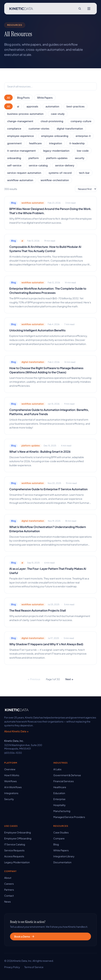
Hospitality (59, 805)
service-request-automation (24, 173)
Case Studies (61, 832)
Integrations (11, 793)
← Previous (34, 679)
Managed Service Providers (69, 817)
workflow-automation (20, 180)
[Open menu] (89, 9)
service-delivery (65, 165)
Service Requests (14, 850)
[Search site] (80, 9)
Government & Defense (67, 775)
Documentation (62, 862)
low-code (83, 151)
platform (34, 158)
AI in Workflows (13, 787)
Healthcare (60, 787)
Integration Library (64, 856)
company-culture (81, 121)
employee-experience (20, 136)
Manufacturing (62, 811)
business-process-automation (25, 114)
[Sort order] (86, 189)
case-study (58, 114)
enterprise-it (83, 136)
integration (56, 143)
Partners (9, 890)
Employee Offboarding (18, 838)
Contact (9, 896)
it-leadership (77, 143)
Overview (10, 769)
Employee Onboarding (18, 832)
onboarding (14, 158)
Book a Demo (24, 936)
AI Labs (57, 769)
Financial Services (64, 781)
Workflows (10, 781)
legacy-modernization (56, 151)
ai (18, 106)
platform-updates (57, 158)
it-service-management (21, 151)
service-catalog (38, 165)
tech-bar (84, 173)
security (80, 158)
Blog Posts (23, 98)
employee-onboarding (55, 136)
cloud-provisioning (52, 121)
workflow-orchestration (55, 180)
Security (9, 799)
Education (59, 793)
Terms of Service (34, 967)
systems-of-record (60, 173)
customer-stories (39, 128)
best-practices (75, 106)
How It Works (12, 775)
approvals (32, 106)
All (8, 98)
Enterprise (59, 799)
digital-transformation (70, 128)
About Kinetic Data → (16, 731)
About (8, 878)
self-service (14, 165)
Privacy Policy (12, 967)
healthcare (35, 143)
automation (52, 106)
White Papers (45, 98)
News (7, 902)
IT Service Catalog (15, 844)
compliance (14, 128)
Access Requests (14, 856)
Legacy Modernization (17, 862)
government (14, 143)
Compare (59, 838)
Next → (69, 679)
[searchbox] (50, 86)
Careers (9, 884)
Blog (56, 844)
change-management (20, 121)
